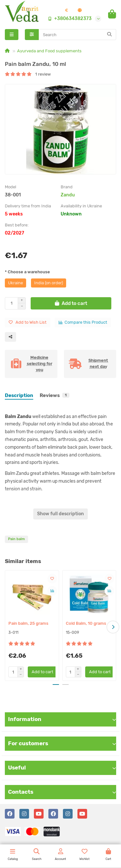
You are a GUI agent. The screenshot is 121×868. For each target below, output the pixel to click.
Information (62, 719)
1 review (28, 74)
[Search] (78, 35)
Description (19, 395)
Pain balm (16, 539)
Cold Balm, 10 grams (86, 623)
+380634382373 (68, 19)
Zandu (68, 195)
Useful (62, 768)
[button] (113, 627)
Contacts (62, 792)
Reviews (55, 395)
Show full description (60, 514)
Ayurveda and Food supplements (49, 51)
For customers (62, 743)
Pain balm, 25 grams (28, 623)
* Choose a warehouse (27, 272)
